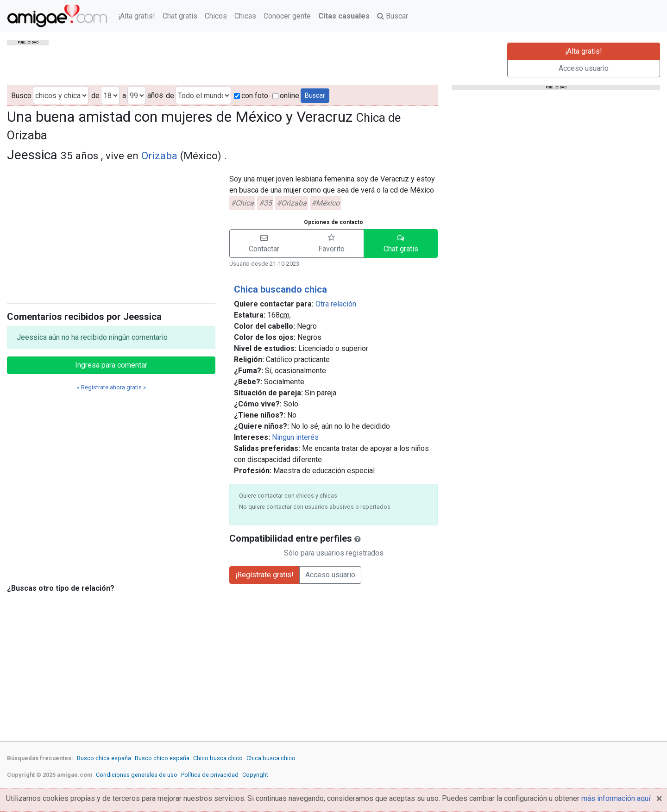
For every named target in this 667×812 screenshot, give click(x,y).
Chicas (245, 16)
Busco (21, 96)
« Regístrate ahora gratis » (111, 387)
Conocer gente (287, 16)
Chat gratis (180, 16)
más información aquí (616, 798)
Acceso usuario (584, 68)
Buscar (393, 16)
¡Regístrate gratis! (264, 575)
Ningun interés (295, 437)
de (95, 96)
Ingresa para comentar (111, 365)
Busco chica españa (104, 758)
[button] (264, 244)
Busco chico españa (162, 758)
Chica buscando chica (280, 289)
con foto (251, 96)
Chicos (216, 16)
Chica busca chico (271, 758)
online (286, 96)
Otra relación (336, 304)
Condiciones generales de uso (137, 775)
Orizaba (159, 156)
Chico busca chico (218, 758)
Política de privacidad (210, 775)
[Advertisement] (111, 231)
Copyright (255, 775)
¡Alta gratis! (137, 16)
